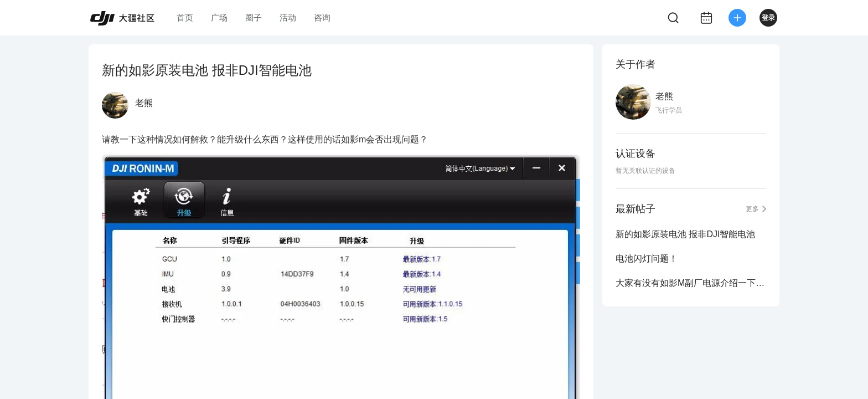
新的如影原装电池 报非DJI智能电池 (685, 234)
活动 (288, 17)
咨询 (322, 17)
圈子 (254, 17)
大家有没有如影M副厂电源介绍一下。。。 (691, 283)
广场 (219, 17)
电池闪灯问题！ (647, 259)
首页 (185, 17)
